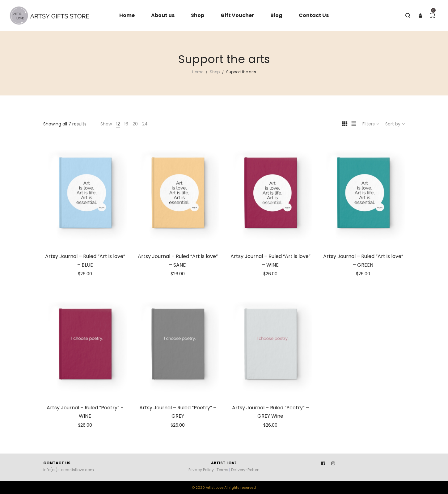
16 (126, 124)
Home (198, 72)
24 (145, 124)
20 (135, 124)
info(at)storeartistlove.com (69, 470)
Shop (215, 72)
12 (118, 124)
